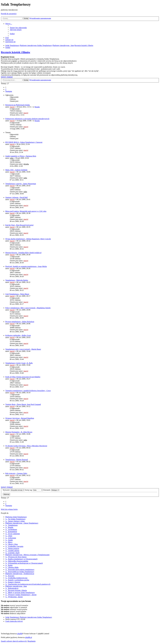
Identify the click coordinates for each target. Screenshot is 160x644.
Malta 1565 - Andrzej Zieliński (16, 170)
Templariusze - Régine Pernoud (17, 460)
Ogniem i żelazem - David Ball (16, 197)
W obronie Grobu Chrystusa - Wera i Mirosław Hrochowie (26, 446)
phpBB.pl (29, 637)
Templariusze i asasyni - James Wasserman (21, 184)
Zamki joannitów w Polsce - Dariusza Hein (21, 156)
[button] (9, 91)
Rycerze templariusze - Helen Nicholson (20, 322)
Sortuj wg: (34, 490)
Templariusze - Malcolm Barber (17, 280)
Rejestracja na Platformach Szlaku (18, 105)
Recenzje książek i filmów (16, 52)
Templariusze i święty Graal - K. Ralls (19, 363)
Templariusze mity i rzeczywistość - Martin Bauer (23, 349)
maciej (12, 107)
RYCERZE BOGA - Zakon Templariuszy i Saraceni (24, 142)
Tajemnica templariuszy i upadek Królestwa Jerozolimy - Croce (28, 391)
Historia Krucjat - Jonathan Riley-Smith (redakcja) (23, 253)
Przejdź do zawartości (9, 14)
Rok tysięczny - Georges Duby (16, 473)
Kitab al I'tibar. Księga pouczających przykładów (23, 377)
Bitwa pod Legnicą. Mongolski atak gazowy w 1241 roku (26, 211)
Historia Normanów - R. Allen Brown (19, 432)
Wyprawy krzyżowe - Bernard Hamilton (20, 418)
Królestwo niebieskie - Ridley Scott (18, 335)
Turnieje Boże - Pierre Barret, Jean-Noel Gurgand (23, 404)
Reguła (37, 107)
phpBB (20, 634)
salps (12, 158)
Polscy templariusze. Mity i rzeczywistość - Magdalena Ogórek (28, 308)
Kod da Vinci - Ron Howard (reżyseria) (19, 225)
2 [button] (6, 89)
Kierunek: (51, 490)
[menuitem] (18, 28)
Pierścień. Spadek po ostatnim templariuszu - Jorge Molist (26, 266)
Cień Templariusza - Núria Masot (17, 294)
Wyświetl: (14, 490)
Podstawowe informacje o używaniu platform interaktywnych (27, 119)
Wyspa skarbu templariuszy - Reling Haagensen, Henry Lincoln (28, 239)
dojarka (26, 164)
